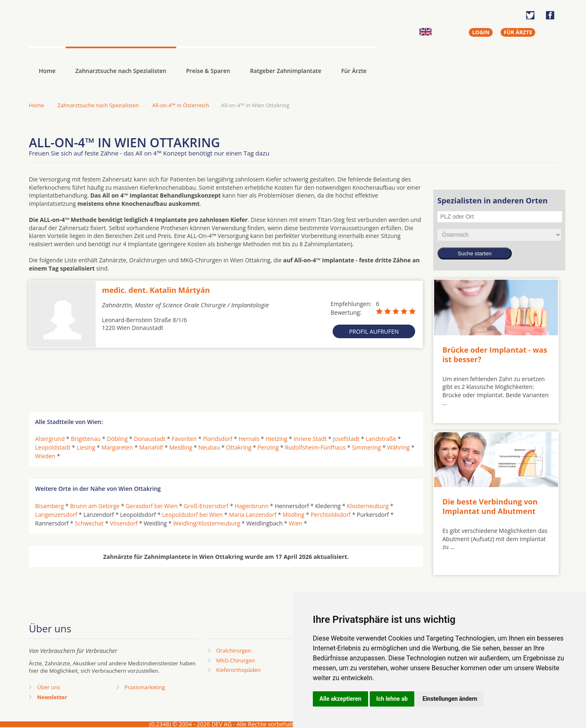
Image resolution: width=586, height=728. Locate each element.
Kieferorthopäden (239, 670)
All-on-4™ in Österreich (181, 105)
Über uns (49, 687)
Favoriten (184, 439)
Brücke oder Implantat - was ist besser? (495, 355)
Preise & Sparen (208, 71)
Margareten (117, 447)
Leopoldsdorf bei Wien (193, 515)
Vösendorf (124, 523)
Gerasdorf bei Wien (152, 506)
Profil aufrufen (374, 331)
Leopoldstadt (53, 447)
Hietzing (276, 439)
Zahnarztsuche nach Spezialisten (121, 71)
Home (37, 105)
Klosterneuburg (368, 506)
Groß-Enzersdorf (206, 506)
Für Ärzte (354, 71)
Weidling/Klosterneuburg (207, 523)
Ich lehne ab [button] (392, 699)
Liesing (86, 447)
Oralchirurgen (234, 650)
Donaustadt (150, 439)
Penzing (268, 447)
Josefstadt (346, 439)
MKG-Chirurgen (236, 660)
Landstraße (381, 439)
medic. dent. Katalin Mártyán (156, 290)
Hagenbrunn (252, 506)
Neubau (209, 447)
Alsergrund (50, 439)
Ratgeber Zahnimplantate (286, 71)
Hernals (249, 439)
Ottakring (239, 447)
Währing (398, 447)
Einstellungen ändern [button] (450, 699)
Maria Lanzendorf (253, 515)
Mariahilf (151, 447)
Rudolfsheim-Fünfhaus (315, 447)
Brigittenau (86, 439)
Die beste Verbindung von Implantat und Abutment (490, 506)
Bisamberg (50, 506)
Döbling (117, 439)
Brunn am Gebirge (95, 506)
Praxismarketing (145, 687)
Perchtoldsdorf (331, 515)
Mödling (294, 515)
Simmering (366, 447)
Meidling (181, 447)
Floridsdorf (218, 439)
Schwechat (89, 523)
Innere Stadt (310, 439)
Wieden (45, 456)
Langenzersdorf (56, 515)
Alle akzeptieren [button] (340, 699)
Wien (296, 523)
